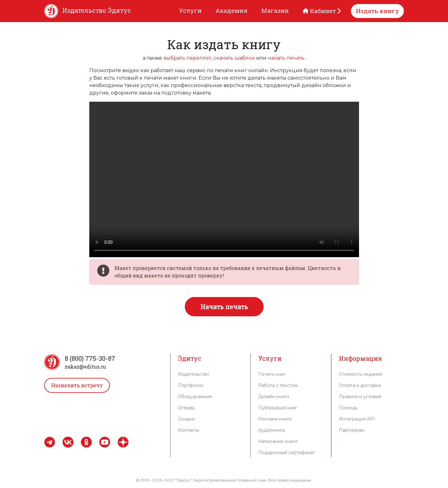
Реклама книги (275, 419)
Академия (231, 10)
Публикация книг (278, 408)
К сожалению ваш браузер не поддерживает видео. (224, 179)
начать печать (286, 58)
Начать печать (224, 307)
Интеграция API (357, 419)
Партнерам (351, 430)
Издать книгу (378, 11)
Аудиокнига (272, 430)
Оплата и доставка (360, 385)
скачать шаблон (234, 58)
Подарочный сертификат (287, 453)
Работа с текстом (278, 385)
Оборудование (195, 397)
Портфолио (191, 385)
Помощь (348, 408)
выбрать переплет (187, 58)
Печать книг (272, 374)
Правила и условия (360, 397)
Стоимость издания (361, 374)
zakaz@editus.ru (85, 367)
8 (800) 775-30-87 (90, 358)
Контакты (189, 430)
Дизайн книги (274, 397)
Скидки (186, 419)
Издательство (194, 374)
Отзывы (186, 408)
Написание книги (278, 441)
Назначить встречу (77, 385)
